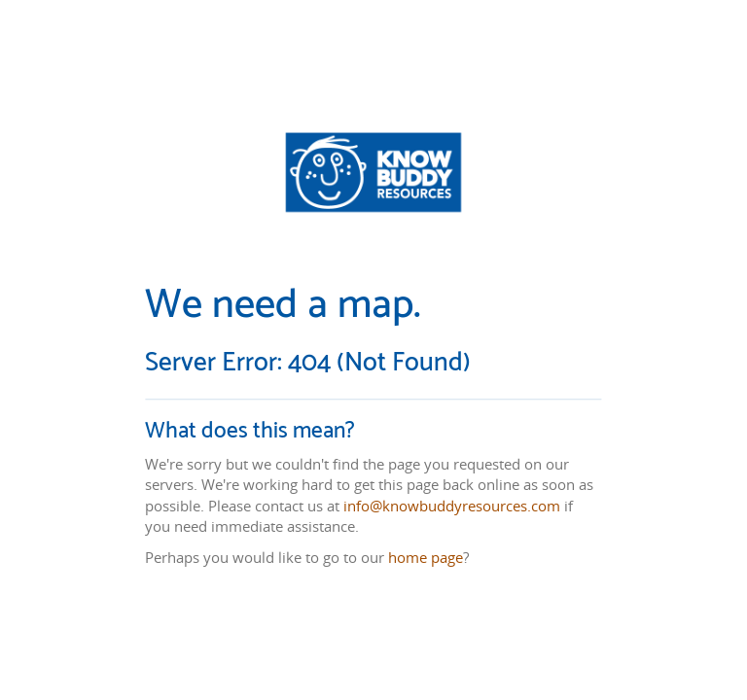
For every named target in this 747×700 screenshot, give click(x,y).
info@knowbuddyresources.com (452, 506)
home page (426, 557)
